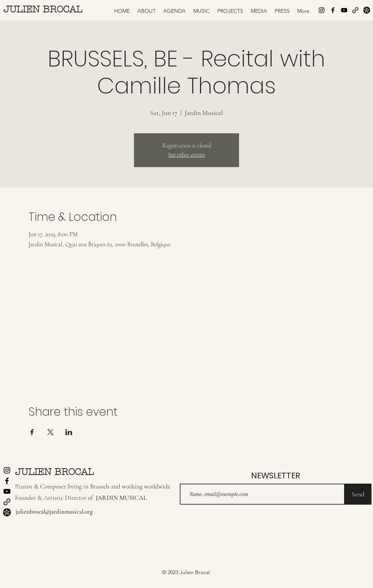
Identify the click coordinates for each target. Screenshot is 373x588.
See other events (186, 155)
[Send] (358, 494)
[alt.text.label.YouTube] (344, 10)
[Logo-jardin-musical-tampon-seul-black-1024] (367, 10)
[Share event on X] (50, 432)
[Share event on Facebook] (32, 432)
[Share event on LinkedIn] (69, 432)
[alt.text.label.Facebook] (333, 10)
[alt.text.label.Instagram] (322, 10)
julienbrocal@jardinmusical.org (54, 512)
